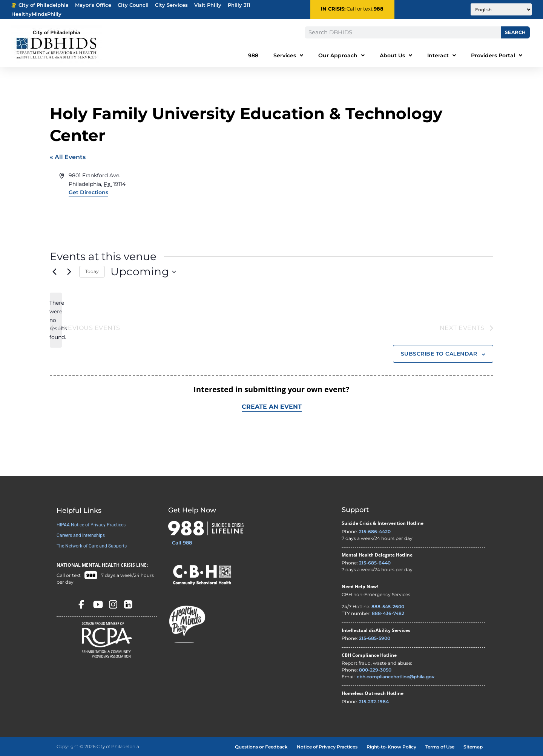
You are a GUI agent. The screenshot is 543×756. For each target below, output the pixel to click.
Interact (442, 55)
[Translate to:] (501, 9)
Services (288, 55)
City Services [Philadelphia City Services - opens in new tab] (171, 5)
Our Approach (341, 55)
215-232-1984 (374, 702)
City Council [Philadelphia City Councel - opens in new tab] (133, 5)
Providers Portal (497, 55)
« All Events (68, 157)
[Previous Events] (54, 272)
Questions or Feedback (261, 747)
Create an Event (272, 407)
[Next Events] (69, 272)
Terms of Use (440, 747)
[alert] (56, 320)
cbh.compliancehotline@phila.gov (396, 677)
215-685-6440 (375, 563)
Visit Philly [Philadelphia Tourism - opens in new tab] (208, 5)
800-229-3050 (375, 670)
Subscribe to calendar (439, 354)
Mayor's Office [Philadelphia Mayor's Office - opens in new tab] (93, 5)
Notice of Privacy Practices (327, 747)
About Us (396, 55)
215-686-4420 (375, 531)
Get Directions (88, 192)
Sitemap (473, 747)
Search (515, 32)
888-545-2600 (388, 607)
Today (92, 271)
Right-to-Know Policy (391, 747)
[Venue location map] (382, 199)
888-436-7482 (388, 614)
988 (379, 9)
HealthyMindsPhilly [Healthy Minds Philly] (36, 14)
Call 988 (182, 543)
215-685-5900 (375, 638)
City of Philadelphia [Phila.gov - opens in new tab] (40, 5)
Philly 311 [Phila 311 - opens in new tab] (239, 5)
